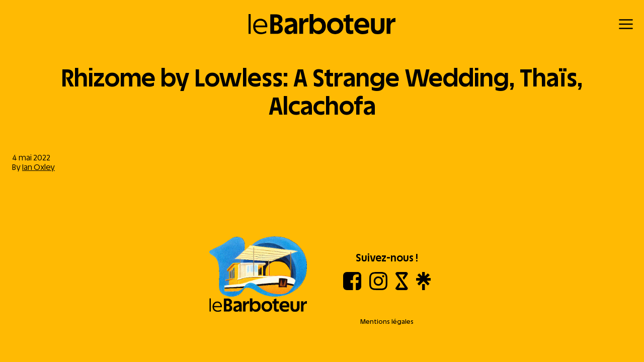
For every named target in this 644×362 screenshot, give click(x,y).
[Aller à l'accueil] (258, 275)
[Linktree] (423, 287)
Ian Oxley (38, 167)
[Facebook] (352, 287)
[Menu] (626, 24)
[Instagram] (378, 287)
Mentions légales (387, 322)
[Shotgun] (402, 287)
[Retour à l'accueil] (322, 24)
